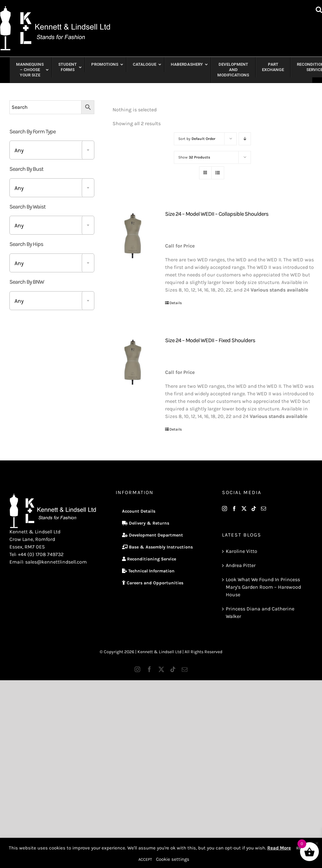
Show (194, 157)
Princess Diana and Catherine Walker (260, 612)
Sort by (197, 139)
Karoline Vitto (241, 551)
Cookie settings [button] (173, 859)
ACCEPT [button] (145, 859)
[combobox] (52, 150)
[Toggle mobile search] (319, 10)
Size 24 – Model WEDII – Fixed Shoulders (210, 340)
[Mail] (264, 509)
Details (176, 303)
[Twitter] (244, 509)
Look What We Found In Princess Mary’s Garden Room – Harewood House (263, 587)
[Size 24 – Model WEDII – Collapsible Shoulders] (133, 234)
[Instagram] (225, 509)
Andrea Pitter (241, 565)
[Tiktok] (254, 509)
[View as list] (218, 173)
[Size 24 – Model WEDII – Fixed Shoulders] (133, 361)
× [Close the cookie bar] (317, 843)
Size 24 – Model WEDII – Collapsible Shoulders (217, 214)
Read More (279, 848)
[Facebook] (234, 509)
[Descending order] (245, 139)
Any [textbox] (19, 150)
